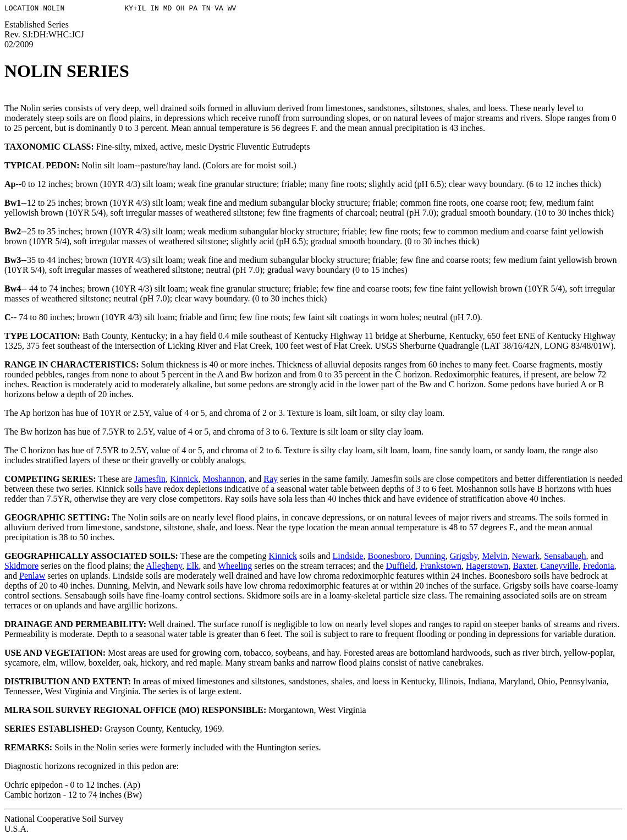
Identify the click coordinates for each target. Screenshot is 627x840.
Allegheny (164, 567)
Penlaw (32, 577)
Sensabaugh (565, 558)
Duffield (401, 567)
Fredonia (599, 567)
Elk (193, 567)
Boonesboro (389, 558)
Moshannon (224, 481)
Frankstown (441, 567)
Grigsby (464, 558)
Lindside (348, 558)
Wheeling (235, 567)
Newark (526, 558)
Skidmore (21, 567)
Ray (271, 481)
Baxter (524, 567)
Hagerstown (487, 567)
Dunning (430, 558)
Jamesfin (150, 481)
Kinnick (184, 481)
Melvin (494, 558)
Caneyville (559, 567)
